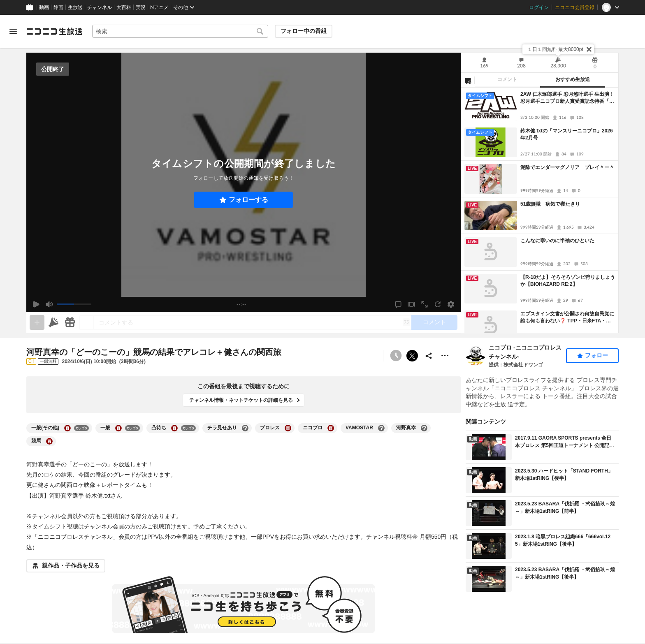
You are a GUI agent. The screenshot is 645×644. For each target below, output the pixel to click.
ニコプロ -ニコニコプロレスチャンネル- (525, 352)
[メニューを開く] (13, 31)
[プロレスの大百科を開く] (288, 428)
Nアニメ (159, 7)
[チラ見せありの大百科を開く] (245, 428)
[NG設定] (468, 80)
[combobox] (180, 31)
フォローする (248, 200)
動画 (44, 7)
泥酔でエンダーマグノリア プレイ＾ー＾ (567, 167)
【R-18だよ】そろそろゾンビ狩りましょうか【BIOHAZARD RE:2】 (568, 281)
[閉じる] (589, 49)
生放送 (75, 7)
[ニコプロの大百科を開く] (331, 428)
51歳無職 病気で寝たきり (550, 204)
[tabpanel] (540, 210)
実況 (141, 7)
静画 (58, 7)
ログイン (539, 7)
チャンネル (100, 7)
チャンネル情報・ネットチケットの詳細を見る (241, 400)
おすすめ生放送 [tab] (573, 79)
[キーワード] (180, 31)
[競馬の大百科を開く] (49, 441)
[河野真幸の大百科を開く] (424, 428)
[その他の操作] (445, 356)
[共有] (429, 356)
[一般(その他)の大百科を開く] (67, 428)
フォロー (596, 355)
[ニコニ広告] (53, 322)
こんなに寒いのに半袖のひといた (557, 241)
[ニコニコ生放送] (54, 31)
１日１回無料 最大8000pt (555, 49)
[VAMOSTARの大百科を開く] (381, 428)
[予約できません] (396, 356)
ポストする (412, 356)
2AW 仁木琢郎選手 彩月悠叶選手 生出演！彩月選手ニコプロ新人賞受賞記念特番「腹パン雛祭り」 (567, 98)
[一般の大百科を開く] (118, 428)
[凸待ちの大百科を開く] (174, 428)
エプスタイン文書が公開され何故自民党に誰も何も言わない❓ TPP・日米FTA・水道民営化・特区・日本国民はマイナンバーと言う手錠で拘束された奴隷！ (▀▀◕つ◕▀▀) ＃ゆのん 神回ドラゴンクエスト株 (567, 318)
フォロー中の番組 (304, 31)
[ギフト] (70, 322)
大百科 (124, 7)
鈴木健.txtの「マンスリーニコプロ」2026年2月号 (567, 134)
